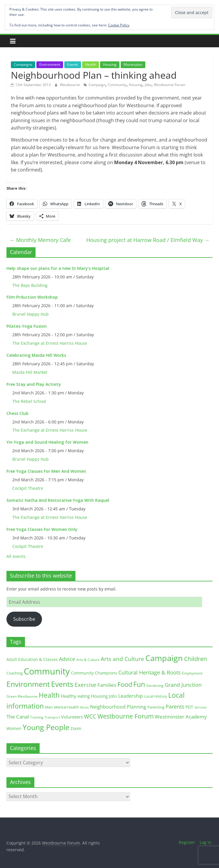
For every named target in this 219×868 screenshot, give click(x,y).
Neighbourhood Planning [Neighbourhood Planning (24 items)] (118, 707)
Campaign (97, 85)
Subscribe (24, 619)
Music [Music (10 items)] (85, 707)
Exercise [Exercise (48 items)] (85, 685)
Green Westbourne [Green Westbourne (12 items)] (22, 696)
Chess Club (17, 413)
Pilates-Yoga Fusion (27, 326)
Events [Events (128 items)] (62, 684)
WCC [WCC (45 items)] (90, 716)
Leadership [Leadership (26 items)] (131, 696)
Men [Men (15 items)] (49, 707)
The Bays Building (30, 285)
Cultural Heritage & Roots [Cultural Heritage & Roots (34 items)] (150, 672)
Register (187, 842)
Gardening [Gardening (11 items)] (155, 686)
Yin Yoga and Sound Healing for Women (47, 442)
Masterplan (133, 64)
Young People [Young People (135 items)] (46, 727)
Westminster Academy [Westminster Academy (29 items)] (181, 717)
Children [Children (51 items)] (196, 659)
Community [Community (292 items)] (47, 671)
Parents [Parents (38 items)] (175, 706)
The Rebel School (29, 401)
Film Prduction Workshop (32, 297)
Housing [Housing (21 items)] (99, 696)
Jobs (148, 85)
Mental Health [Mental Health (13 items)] (66, 707)
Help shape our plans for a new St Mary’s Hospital (58, 268)
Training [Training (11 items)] (37, 717)
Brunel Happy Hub (31, 314)
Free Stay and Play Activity (34, 384)
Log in (205, 842)
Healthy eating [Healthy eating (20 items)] (75, 696)
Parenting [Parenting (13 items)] (156, 707)
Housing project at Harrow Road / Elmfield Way (148, 240)
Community (117, 85)
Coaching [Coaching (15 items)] (15, 673)
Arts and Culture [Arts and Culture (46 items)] (122, 659)
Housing (110, 64)
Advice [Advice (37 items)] (67, 659)
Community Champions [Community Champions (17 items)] (94, 673)
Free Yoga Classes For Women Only (42, 529)
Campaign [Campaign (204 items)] (164, 658)
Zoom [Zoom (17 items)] (76, 728)
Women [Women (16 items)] (14, 728)
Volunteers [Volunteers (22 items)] (72, 717)
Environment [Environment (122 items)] (28, 684)
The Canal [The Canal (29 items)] (18, 717)
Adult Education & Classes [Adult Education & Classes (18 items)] (32, 659)
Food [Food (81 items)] (125, 684)
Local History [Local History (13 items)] (156, 696)
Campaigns (23, 64)
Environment (50, 64)
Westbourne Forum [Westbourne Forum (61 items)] (125, 716)
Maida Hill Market (30, 372)
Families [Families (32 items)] (107, 685)
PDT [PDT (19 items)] (189, 707)
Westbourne (70, 85)
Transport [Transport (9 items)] (52, 717)
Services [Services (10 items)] (201, 707)
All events (16, 556)
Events (73, 64)
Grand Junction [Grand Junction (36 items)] (183, 685)
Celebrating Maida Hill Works (36, 355)
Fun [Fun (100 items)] (139, 684)
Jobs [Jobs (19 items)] (113, 696)
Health (91, 64)
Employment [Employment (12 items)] (192, 673)
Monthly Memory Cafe (40, 240)
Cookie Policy (119, 25)
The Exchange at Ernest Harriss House (50, 343)
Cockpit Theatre (28, 488)
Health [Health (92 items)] (49, 695)
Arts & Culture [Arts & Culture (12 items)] (88, 660)
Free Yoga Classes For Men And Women (46, 471)
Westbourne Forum (170, 85)
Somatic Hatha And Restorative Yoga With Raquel (58, 500)
